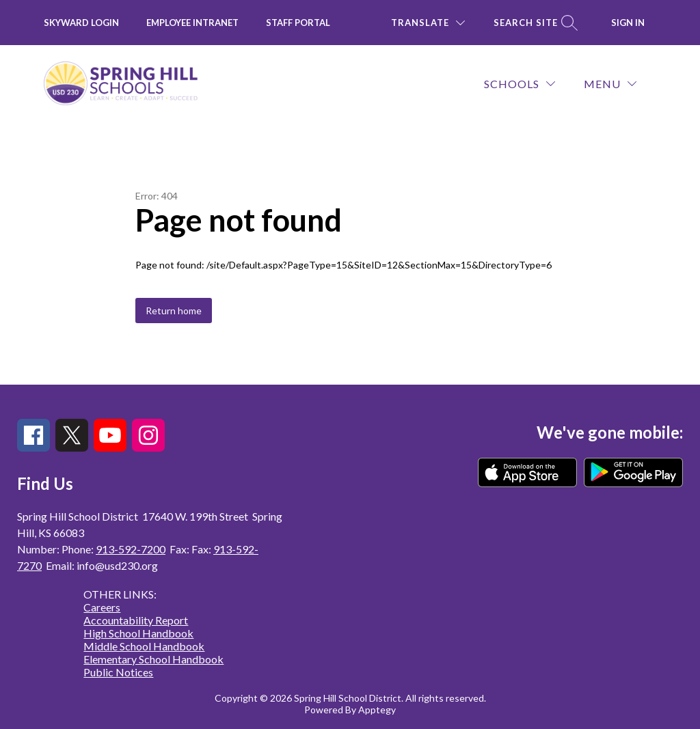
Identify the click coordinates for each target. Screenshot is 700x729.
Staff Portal (298, 23)
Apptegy (377, 710)
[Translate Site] (428, 23)
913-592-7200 (131, 549)
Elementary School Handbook (153, 659)
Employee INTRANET (192, 23)
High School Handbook (138, 633)
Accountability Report (136, 620)
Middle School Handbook (144, 646)
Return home (174, 311)
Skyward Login (81, 23)
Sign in (628, 23)
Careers (102, 607)
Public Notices (118, 672)
